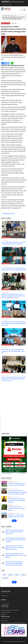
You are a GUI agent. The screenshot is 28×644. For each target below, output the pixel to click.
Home (4, 15)
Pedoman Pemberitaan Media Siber (10, 610)
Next (14, 521)
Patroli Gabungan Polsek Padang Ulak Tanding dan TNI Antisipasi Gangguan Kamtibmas (15, 540)
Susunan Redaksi (5, 604)
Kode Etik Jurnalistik (6, 612)
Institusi (10, 497)
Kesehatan (5, 578)
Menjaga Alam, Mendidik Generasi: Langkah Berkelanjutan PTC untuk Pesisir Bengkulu (16, 555)
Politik (4, 575)
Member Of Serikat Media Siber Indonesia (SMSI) (13, 623)
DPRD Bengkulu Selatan (8, 214)
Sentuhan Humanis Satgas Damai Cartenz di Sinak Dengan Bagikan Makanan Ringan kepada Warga (14, 563)
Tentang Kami (5, 596)
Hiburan (24, 575)
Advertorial (11, 513)
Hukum (10, 489)
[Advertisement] (14, 400)
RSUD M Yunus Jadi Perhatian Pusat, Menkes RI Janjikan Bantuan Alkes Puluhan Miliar (15, 532)
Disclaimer (4, 614)
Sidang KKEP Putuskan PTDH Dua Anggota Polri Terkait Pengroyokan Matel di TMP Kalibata (14, 548)
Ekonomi (11, 575)
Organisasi (11, 482)
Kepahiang (10, 505)
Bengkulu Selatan (11, 15)
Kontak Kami (4, 621)
